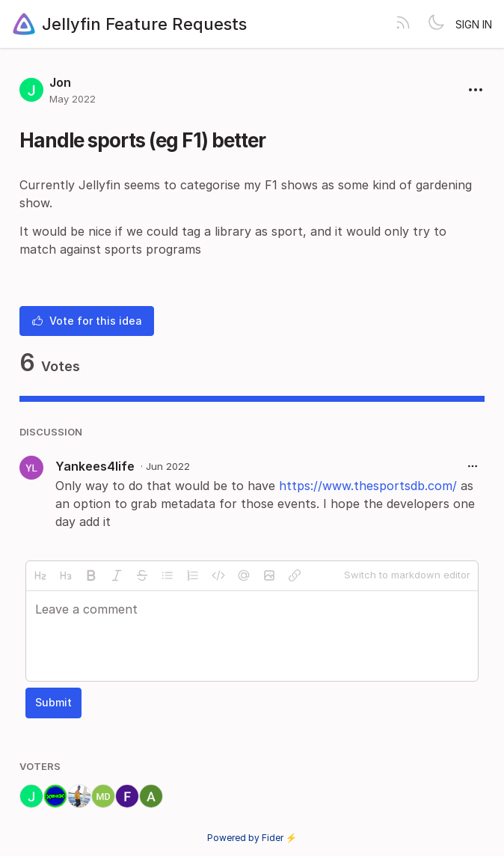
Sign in (474, 24)
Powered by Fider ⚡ (252, 838)
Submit (53, 702)
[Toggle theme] (436, 24)
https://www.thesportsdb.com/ (368, 486)
